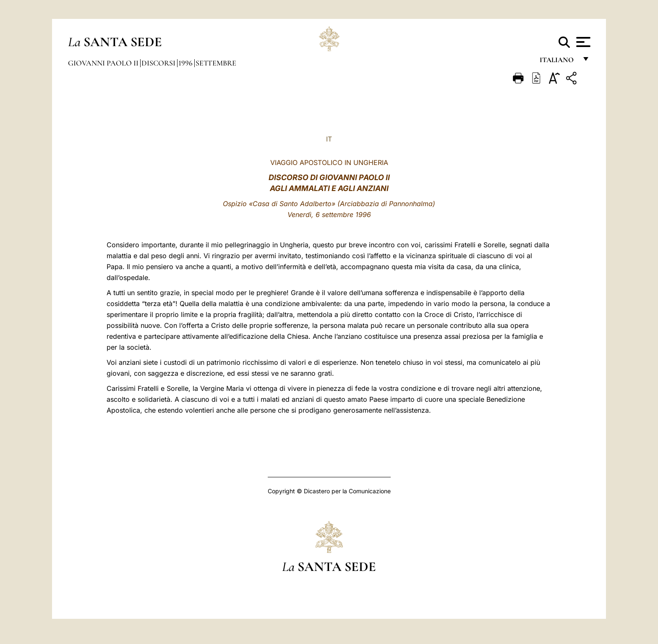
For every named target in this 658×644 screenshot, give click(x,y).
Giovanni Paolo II (104, 63)
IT (329, 139)
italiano (558, 62)
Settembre (216, 63)
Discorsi (159, 63)
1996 (186, 63)
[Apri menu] (582, 42)
